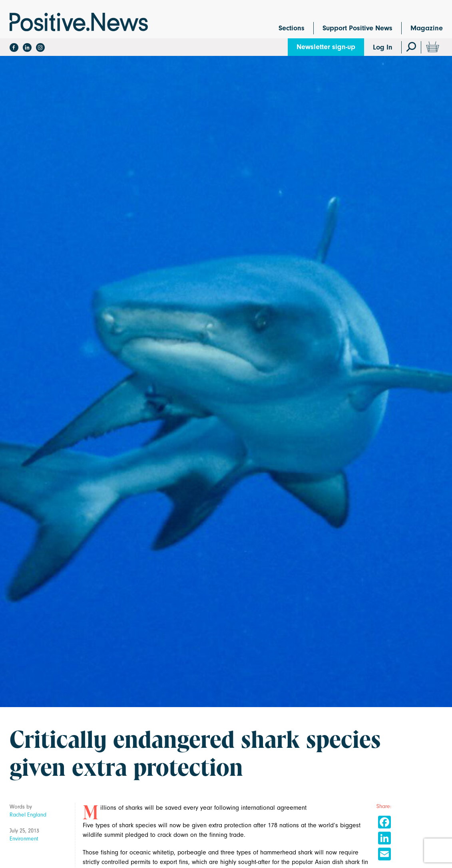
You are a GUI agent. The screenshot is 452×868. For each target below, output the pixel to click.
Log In (383, 47)
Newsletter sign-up (326, 47)
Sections (292, 28)
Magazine (427, 28)
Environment (24, 839)
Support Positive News (357, 28)
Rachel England (28, 815)
